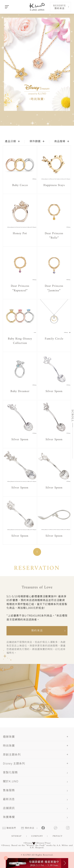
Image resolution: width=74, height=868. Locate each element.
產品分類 (12, 141)
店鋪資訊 (9, 808)
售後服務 (9, 790)
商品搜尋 (62, 141)
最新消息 (9, 799)
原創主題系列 (12, 754)
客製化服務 (10, 772)
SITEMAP (16, 836)
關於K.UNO (11, 781)
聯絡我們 (9, 828)
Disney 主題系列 (14, 763)
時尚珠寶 (9, 745)
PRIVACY (58, 836)
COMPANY (37, 836)
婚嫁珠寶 (9, 737)
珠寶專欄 (9, 817)
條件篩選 (37, 141)
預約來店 (37, 631)
